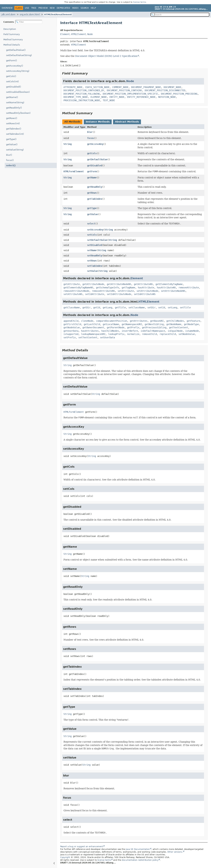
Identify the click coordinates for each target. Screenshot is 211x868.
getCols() (11, 76)
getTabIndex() (14, 129)
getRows (92, 193)
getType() (11, 139)
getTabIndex (95, 199)
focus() (10, 160)
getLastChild (92, 324)
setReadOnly (95, 256)
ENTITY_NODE (117, 97)
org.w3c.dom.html (30, 14)
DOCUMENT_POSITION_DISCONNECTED (165, 90)
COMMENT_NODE (120, 87)
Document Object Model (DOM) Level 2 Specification (106, 56)
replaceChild (168, 334)
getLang (107, 307)
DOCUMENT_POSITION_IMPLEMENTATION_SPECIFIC (130, 94)
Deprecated (63, 8)
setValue (93, 271)
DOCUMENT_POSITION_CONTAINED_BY (84, 90)
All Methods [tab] (72, 122)
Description (10, 29)
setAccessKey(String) (18, 71)
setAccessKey (95, 230)
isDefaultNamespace (153, 331)
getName (92, 178)
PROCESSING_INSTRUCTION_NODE (82, 100)
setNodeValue (187, 334)
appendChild (71, 321)
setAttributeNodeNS (173, 291)
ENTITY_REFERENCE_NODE (141, 97)
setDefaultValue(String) (19, 55)
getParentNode (116, 327)
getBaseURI (157, 321)
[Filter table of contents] (29, 22)
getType (92, 208)
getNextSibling (154, 324)
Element (65, 34)
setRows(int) (13, 123)
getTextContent (179, 327)
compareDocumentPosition (112, 321)
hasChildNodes (110, 331)
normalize (133, 334)
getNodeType (191, 324)
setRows (92, 261)
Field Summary (12, 34)
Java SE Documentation (138, 849)
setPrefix (70, 337)
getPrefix (133, 327)
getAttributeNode (93, 284)
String (68, 144)
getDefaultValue (97, 159)
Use (27, 8)
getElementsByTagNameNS (78, 288)
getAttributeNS (143, 284)
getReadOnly (95, 187)
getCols (92, 153)
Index (75, 8)
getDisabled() (14, 87)
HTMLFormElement (74, 171)
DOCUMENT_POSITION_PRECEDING (179, 94)
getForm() (12, 61)
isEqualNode (175, 331)
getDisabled (95, 166)
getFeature (193, 321)
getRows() (12, 118)
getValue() (12, 144)
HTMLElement (79, 34)
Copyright (65, 857)
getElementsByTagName (169, 284)
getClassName (72, 307)
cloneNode (87, 321)
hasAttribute (146, 288)
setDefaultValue (97, 240)
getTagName (128, 288)
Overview (7, 8)
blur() (9, 155)
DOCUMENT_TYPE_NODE (76, 97)
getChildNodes (175, 321)
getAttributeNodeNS (119, 284)
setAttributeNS (73, 294)
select (91, 224)
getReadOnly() (14, 108)
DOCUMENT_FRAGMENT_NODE (146, 87)
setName (92, 250)
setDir (151, 307)
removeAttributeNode (76, 291)
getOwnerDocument (93, 327)
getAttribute (72, 284)
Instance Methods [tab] (98, 122)
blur (90, 132)
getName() (12, 97)
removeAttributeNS (103, 291)
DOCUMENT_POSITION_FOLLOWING (82, 94)
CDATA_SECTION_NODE (97, 87)
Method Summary (13, 40)
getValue (93, 214)
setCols (92, 235)
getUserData (71, 331)
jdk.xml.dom (8, 14)
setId (162, 307)
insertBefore (130, 331)
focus (91, 138)
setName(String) (15, 102)
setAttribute (126, 291)
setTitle (185, 307)
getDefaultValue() (16, 50)
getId (97, 307)
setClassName (137, 307)
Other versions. (175, 852)
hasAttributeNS (166, 288)
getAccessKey (95, 144)
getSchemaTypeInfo (107, 288)
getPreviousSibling (154, 327)
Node (90, 34)
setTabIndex (95, 266)
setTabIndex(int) (15, 134)
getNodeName (174, 324)
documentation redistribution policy (140, 860)
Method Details (12, 45)
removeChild (149, 334)
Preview (43, 8)
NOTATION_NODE (167, 97)
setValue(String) (15, 150)
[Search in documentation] (180, 15)
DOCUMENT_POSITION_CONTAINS (124, 90)
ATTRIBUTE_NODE (73, 87)
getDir (86, 307)
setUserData (107, 337)
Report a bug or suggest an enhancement (82, 847)
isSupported (71, 334)
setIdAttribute (95, 294)
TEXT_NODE (109, 100)
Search (85, 8)
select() (11, 165)
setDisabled (95, 245)
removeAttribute (189, 288)
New (52, 8)
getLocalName (111, 324)
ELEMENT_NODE (99, 97)
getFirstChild (72, 324)
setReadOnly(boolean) (18, 113)
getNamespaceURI (132, 324)
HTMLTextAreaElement (58, 14)
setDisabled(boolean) (18, 92)
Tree (34, 8)
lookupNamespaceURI (93, 334)
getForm (92, 171)
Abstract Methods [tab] (127, 122)
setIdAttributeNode (119, 294)
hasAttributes (90, 331)
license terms (140, 2)
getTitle (120, 307)
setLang (172, 307)
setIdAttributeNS (145, 294)
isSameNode (192, 331)
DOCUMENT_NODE (172, 87)
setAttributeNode (147, 291)
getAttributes (139, 321)
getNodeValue (72, 327)
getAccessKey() (15, 66)
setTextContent (88, 337)
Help (93, 8)
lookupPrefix (116, 334)
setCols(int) (12, 81)
